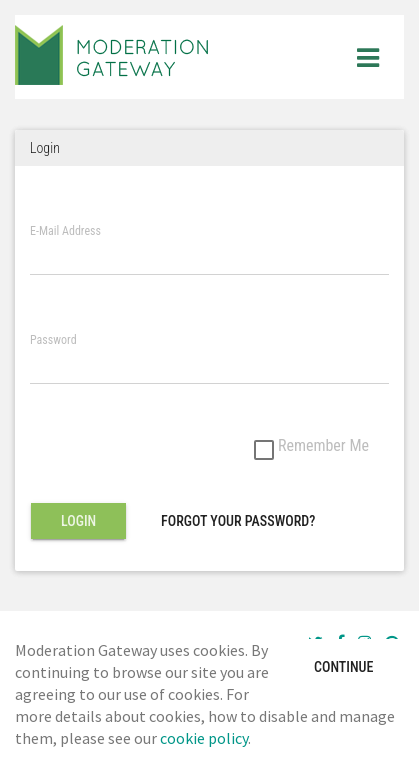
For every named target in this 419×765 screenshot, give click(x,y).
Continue (343, 667)
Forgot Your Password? (238, 521)
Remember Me (311, 447)
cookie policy (204, 738)
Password (53, 340)
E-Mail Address (65, 231)
